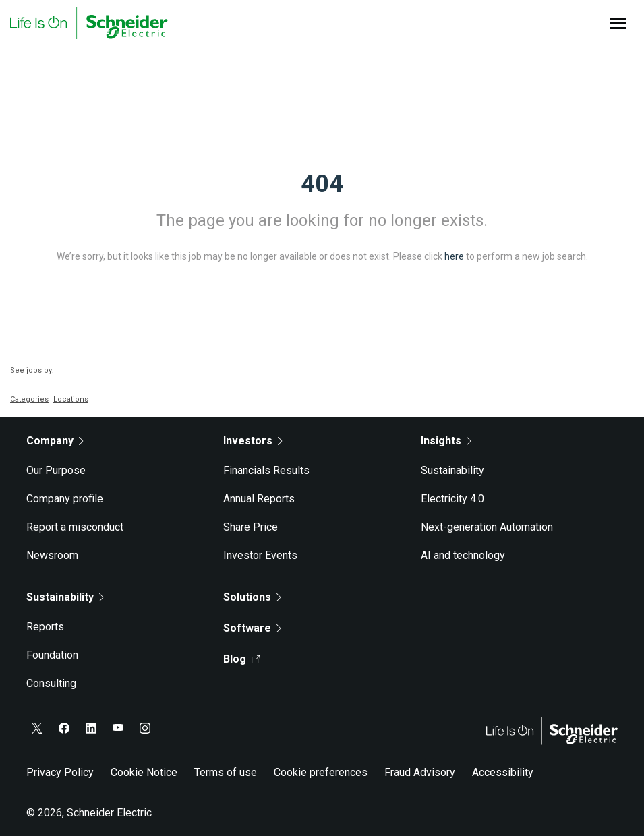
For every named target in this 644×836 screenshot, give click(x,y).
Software (252, 628)
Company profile (65, 499)
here (454, 256)
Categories (29, 399)
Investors (253, 441)
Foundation (52, 655)
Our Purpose (56, 470)
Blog (242, 659)
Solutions (252, 597)
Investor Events (260, 555)
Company (55, 441)
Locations (71, 399)
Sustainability (452, 470)
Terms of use (226, 772)
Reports (45, 627)
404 (322, 184)
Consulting (51, 683)
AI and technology (463, 555)
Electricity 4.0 (452, 499)
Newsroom (52, 555)
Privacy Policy (60, 772)
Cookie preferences (321, 772)
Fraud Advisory (420, 772)
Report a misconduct (75, 527)
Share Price (251, 527)
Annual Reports (259, 499)
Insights (446, 441)
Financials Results (266, 470)
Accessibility (503, 772)
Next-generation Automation (487, 527)
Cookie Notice (144, 772)
